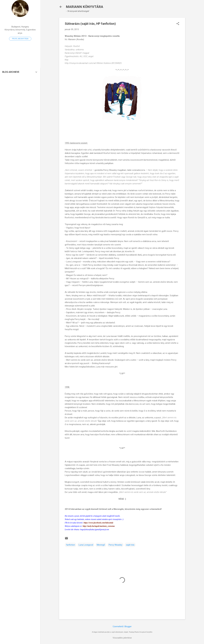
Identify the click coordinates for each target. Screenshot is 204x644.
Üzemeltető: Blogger (122, 626)
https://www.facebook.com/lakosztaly (98, 523)
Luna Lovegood (86, 545)
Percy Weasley (115, 545)
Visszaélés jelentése (122, 638)
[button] (178, 24)
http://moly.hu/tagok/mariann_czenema (99, 526)
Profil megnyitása (20, 39)
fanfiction (70, 545)
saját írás (130, 545)
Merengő (101, 545)
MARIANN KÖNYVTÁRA (85, 7)
